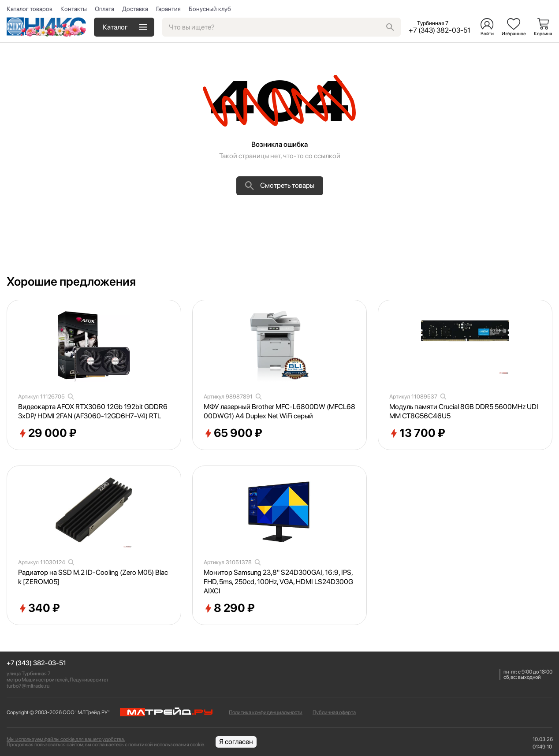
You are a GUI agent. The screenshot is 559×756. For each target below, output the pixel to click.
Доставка (135, 9)
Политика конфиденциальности (266, 712)
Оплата (104, 9)
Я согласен (236, 742)
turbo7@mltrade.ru (28, 686)
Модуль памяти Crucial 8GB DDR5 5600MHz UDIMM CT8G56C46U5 (464, 411)
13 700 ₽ (417, 433)
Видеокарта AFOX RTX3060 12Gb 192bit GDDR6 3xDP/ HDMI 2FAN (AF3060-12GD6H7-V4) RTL (93, 411)
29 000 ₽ (47, 433)
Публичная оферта (334, 712)
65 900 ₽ (233, 433)
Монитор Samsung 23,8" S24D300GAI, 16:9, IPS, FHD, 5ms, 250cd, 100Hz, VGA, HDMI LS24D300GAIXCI (278, 582)
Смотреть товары (280, 186)
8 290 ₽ (229, 608)
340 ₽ (39, 608)
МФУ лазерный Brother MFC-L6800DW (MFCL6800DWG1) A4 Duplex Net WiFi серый (279, 411)
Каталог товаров (30, 9)
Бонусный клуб (210, 9)
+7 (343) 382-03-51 (36, 663)
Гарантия (168, 9)
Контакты (74, 9)
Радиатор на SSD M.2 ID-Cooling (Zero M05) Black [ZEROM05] (93, 577)
